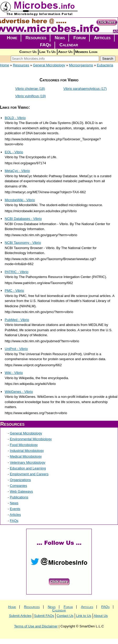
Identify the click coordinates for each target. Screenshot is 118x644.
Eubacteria (105, 65)
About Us (65, 52)
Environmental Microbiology (31, 439)
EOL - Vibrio (14, 152)
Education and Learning (28, 468)
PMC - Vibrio (14, 291)
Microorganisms (81, 65)
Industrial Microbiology (27, 451)
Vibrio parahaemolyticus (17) (85, 89)
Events (15, 509)
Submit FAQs (44, 616)
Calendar (69, 45)
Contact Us (28, 52)
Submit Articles (20, 616)
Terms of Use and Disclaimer (36, 626)
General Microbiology (49, 65)
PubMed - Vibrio (17, 320)
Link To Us (47, 52)
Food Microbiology (24, 445)
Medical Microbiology (26, 456)
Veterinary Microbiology (28, 462)
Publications (19, 497)
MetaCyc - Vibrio (17, 171)
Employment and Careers (29, 474)
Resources (36, 38)
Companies (19, 486)
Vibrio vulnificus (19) (31, 96)
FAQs (45, 45)
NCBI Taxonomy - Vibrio (23, 243)
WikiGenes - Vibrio (19, 392)
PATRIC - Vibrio (17, 272)
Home (12, 38)
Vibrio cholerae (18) (30, 89)
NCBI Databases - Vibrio (23, 219)
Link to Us (84, 616)
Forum (80, 38)
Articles (102, 38)
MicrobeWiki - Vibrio (20, 200)
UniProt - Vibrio (16, 349)
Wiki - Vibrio (14, 373)
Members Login (86, 52)
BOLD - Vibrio (15, 118)
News (60, 38)
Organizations (20, 480)
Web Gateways (22, 491)
